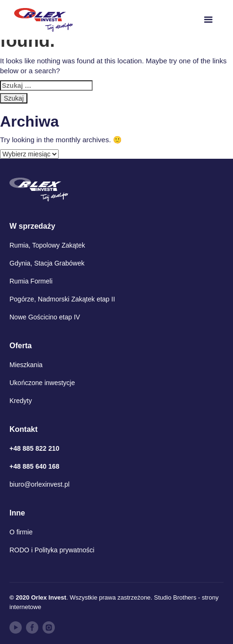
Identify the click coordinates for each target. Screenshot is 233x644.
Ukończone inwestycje (42, 383)
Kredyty (21, 401)
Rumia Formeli (31, 281)
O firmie (21, 532)
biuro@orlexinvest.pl (39, 484)
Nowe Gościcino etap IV (45, 317)
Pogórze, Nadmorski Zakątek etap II (62, 299)
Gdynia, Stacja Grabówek (47, 263)
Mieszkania (26, 365)
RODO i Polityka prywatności (52, 550)
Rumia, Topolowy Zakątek (47, 245)
